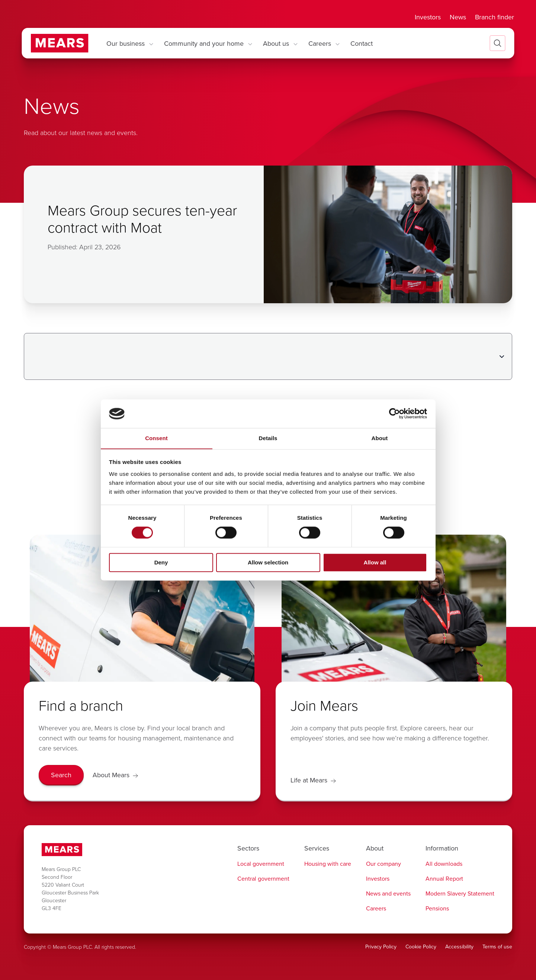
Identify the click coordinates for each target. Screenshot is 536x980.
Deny (161, 563)
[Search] (61, 775)
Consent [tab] (156, 438)
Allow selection (268, 563)
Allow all (375, 563)
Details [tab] (268, 438)
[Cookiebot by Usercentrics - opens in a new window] (394, 413)
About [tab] (380, 438)
